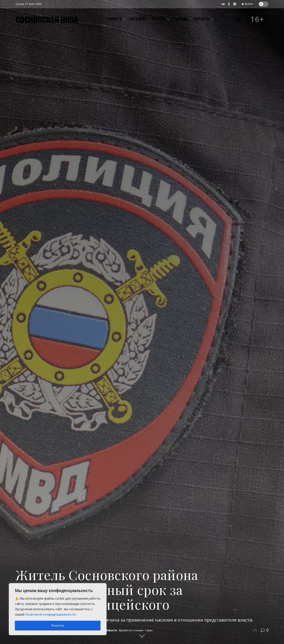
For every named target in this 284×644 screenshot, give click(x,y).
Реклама (181, 19)
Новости (115, 19)
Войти (247, 4)
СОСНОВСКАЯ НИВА (47, 19)
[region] (58, 609)
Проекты (159, 19)
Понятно (58, 625)
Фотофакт (138, 19)
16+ (257, 19)
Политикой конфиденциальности (50, 614)
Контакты (201, 19)
